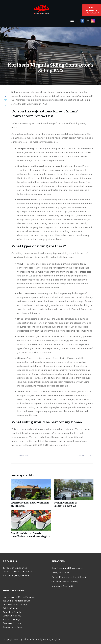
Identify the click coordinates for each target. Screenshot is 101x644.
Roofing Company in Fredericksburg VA (74, 495)
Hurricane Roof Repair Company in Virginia (31, 495)
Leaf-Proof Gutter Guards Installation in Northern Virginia (31, 525)
